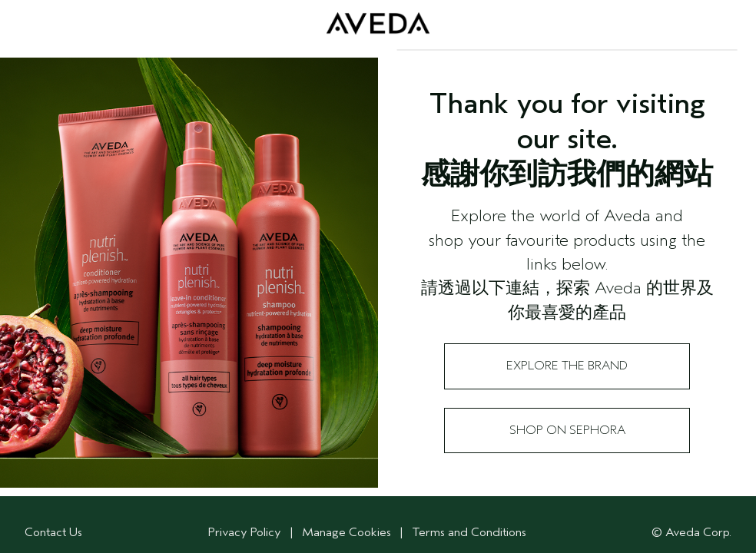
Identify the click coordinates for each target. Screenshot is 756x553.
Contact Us (53, 532)
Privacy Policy (245, 532)
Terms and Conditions (469, 532)
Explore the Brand (567, 366)
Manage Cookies (348, 532)
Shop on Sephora (567, 430)
